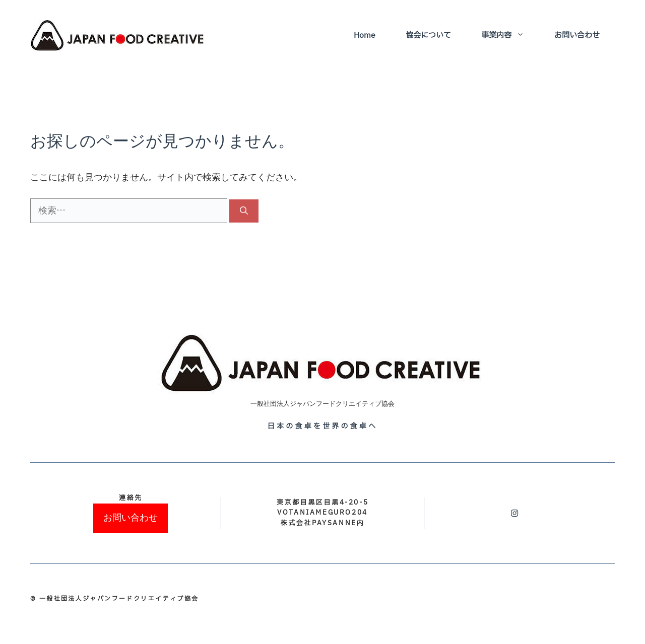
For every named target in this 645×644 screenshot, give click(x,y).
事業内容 (510, 36)
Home (365, 35)
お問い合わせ (577, 35)
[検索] (244, 211)
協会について (428, 35)
